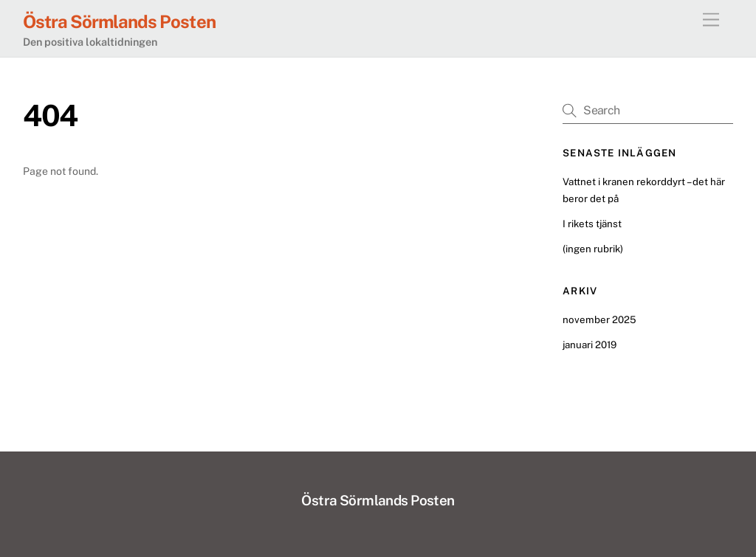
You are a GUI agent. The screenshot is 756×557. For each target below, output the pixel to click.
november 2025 (599, 319)
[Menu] (711, 20)
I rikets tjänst (592, 224)
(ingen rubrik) (593, 249)
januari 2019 (590, 345)
